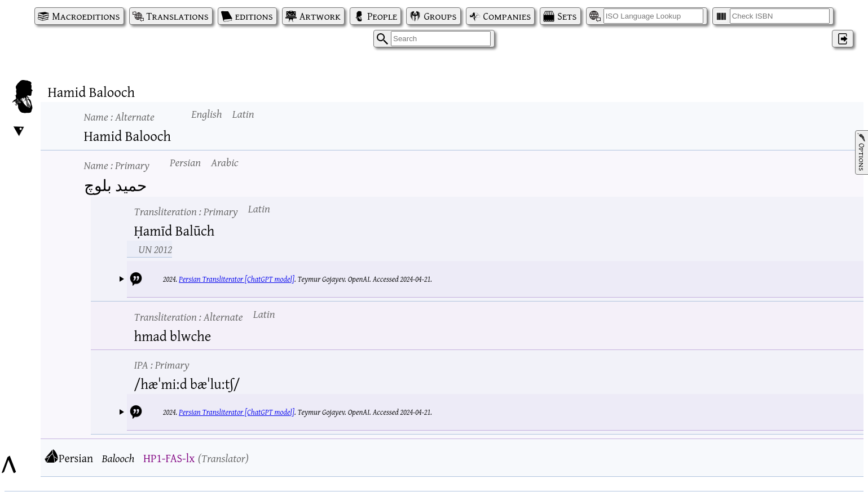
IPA (162, 364)
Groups (440, 16)
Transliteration (186, 211)
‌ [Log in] (843, 39)
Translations (178, 16)
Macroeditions (86, 16)
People (382, 16)
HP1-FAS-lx (169, 458)
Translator (223, 458)
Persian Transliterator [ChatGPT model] (237, 279)
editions (254, 16)
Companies (507, 16)
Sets (567, 16)
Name (119, 116)
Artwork (320, 16)
